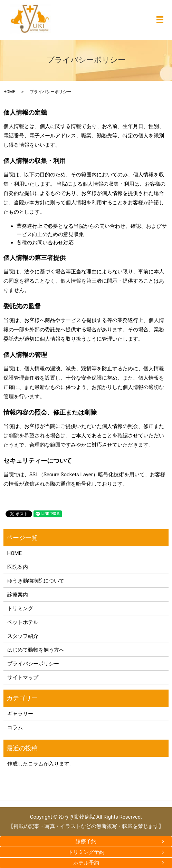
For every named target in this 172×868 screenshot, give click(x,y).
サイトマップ (23, 677)
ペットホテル (23, 622)
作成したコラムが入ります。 (41, 764)
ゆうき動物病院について (36, 581)
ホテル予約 (86, 863)
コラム (15, 728)
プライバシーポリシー (33, 664)
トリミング (20, 608)
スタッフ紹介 (23, 636)
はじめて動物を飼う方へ (36, 650)
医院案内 (18, 567)
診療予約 (86, 841)
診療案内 (18, 595)
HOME (9, 92)
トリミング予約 (86, 852)
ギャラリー (20, 714)
